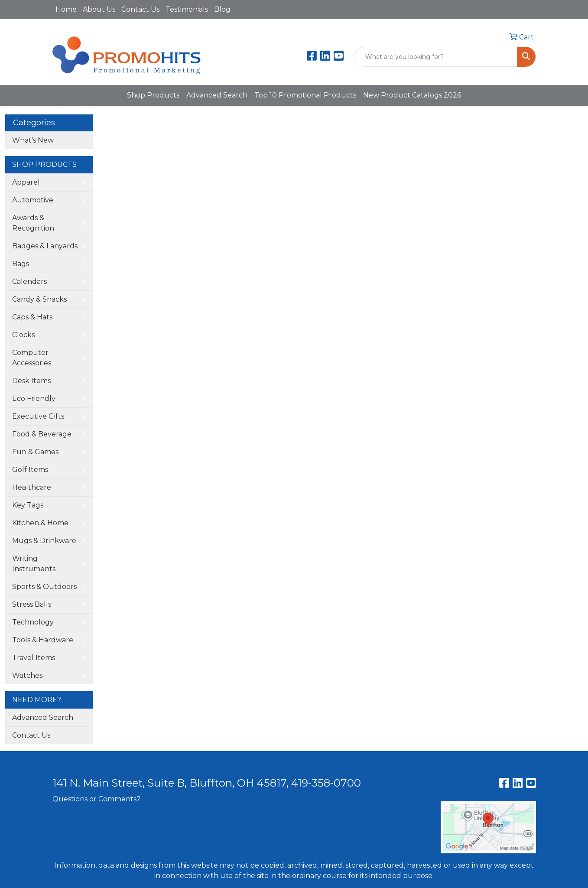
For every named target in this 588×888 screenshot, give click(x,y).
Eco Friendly (34, 398)
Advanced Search (217, 95)
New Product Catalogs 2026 (412, 95)
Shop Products (153, 95)
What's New (33, 140)
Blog (222, 9)
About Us (99, 9)
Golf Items (30, 470)
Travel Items (34, 658)
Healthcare (32, 487)
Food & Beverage (42, 434)
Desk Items (31, 381)
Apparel (26, 182)
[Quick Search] (436, 57)
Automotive (33, 200)
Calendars (29, 281)
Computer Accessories (32, 358)
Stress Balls (32, 604)
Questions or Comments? (96, 799)
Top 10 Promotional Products (305, 95)
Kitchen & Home (40, 523)
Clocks (23, 335)
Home (66, 9)
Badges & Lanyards (45, 246)
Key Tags (28, 505)
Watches (27, 675)
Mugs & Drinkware (44, 541)
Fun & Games (35, 452)
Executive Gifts (38, 416)
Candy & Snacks (39, 299)
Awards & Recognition (33, 223)
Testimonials (187, 9)
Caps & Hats (32, 317)
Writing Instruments (34, 564)
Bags (21, 264)
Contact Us (140, 9)
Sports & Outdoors (44, 587)
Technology (33, 622)
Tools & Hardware (43, 640)
